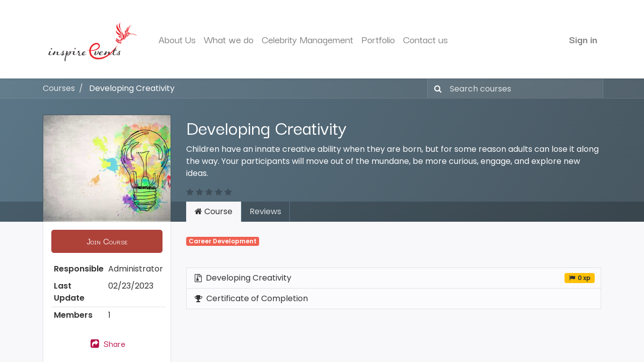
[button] (107, 241)
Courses (59, 88)
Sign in (583, 39)
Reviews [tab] (265, 211)
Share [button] (107, 343)
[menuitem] (177, 39)
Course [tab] (214, 211)
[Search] (436, 88)
